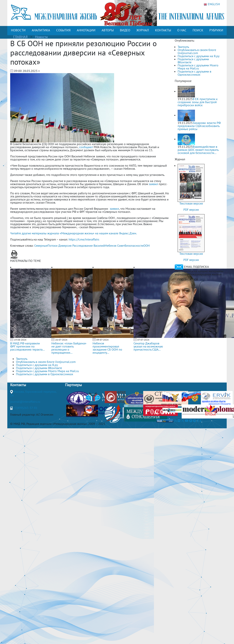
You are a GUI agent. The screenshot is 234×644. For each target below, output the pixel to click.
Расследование (83, 246)
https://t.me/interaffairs (84, 239)
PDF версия (191, 210)
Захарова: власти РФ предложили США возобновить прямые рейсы (199, 126)
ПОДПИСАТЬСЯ (188, 279)
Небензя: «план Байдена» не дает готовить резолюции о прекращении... (69, 348)
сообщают (86, 147)
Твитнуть (183, 47)
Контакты (18, 385)
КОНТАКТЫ (163, 30)
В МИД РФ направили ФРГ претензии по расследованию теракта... (27, 346)
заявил (153, 184)
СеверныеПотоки (46, 246)
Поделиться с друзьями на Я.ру (198, 56)
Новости (41, 37)
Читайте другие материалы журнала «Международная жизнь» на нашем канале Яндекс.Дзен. (74, 233)
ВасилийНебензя (105, 246)
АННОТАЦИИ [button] (86, 30)
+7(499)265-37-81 (25, 408)
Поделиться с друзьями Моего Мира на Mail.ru (198, 67)
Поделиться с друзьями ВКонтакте (193, 61)
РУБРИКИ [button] (216, 30)
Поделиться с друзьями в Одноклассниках (194, 73)
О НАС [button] (182, 30)
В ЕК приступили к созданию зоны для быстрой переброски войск (198, 102)
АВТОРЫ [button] (108, 30)
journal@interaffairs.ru (25, 402)
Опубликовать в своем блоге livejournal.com (197, 51)
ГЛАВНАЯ (20, 37)
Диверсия (65, 246)
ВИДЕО (125, 30)
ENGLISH (212, 4)
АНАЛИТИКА (41, 30)
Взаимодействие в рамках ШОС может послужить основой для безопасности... (198, 150)
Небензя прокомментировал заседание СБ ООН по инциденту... (107, 348)
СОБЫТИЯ (63, 30)
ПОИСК (198, 30)
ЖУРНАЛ (143, 30)
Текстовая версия (191, 203)
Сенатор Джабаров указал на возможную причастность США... (148, 346)
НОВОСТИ (18, 30)
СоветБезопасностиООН (133, 246)
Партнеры (73, 385)
